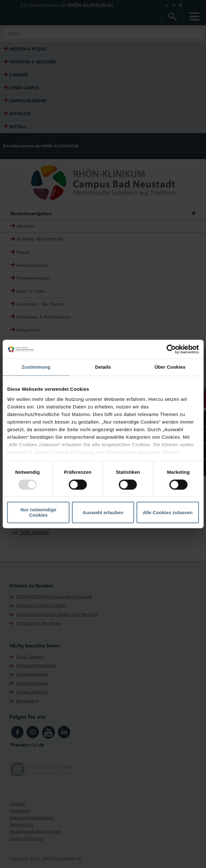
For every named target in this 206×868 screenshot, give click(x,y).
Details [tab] (103, 367)
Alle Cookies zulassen (168, 512)
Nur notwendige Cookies (38, 513)
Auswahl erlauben (103, 512)
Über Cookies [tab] (170, 367)
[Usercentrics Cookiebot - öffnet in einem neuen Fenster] (171, 349)
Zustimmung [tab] (36, 367)
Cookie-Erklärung (73, 452)
